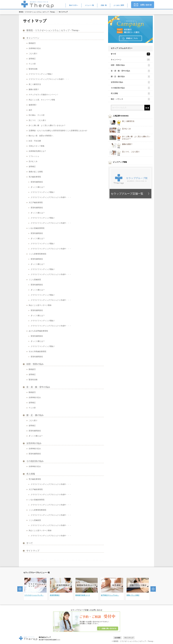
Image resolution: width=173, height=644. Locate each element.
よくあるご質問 (119, 5)
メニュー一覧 (89, 5)
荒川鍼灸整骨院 (35, 177)
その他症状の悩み (35, 461)
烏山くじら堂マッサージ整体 (40, 305)
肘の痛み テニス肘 (37, 115)
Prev (20, 589)
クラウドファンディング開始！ (41, 74)
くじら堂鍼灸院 (35, 280)
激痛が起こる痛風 (36, 172)
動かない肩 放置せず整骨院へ (41, 136)
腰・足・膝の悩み (35, 415)
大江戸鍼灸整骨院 (36, 202)
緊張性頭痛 (33, 69)
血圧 (30, 110)
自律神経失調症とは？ (37, 151)
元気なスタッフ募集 (37, 146)
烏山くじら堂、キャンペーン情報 (42, 100)
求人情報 (31, 474)
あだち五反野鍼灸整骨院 (38, 331)
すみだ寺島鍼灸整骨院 (37, 351)
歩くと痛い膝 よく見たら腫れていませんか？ (47, 125)
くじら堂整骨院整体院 (37, 254)
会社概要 (117, 638)
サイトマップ (33, 551)
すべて (30, 543)
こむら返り (33, 53)
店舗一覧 (104, 5)
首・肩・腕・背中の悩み (38, 387)
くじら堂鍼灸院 (35, 520)
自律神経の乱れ (35, 48)
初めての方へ (74, 5)
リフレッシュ (34, 156)
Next (153, 589)
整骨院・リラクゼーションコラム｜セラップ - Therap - (37, 12)
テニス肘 (32, 64)
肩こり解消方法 (35, 84)
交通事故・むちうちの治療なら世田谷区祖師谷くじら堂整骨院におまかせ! (58, 131)
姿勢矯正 (32, 59)
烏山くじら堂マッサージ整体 (40, 530)
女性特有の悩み (34, 443)
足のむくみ (33, 161)
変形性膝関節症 (37, 182)
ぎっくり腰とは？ (38, 187)
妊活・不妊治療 (35, 141)
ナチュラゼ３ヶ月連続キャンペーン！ (44, 95)
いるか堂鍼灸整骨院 (37, 228)
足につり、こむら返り (37, 120)
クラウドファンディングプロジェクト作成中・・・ (49, 79)
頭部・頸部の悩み (35, 364)
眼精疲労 (32, 43)
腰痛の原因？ (34, 89)
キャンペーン (33, 38)
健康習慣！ (33, 105)
